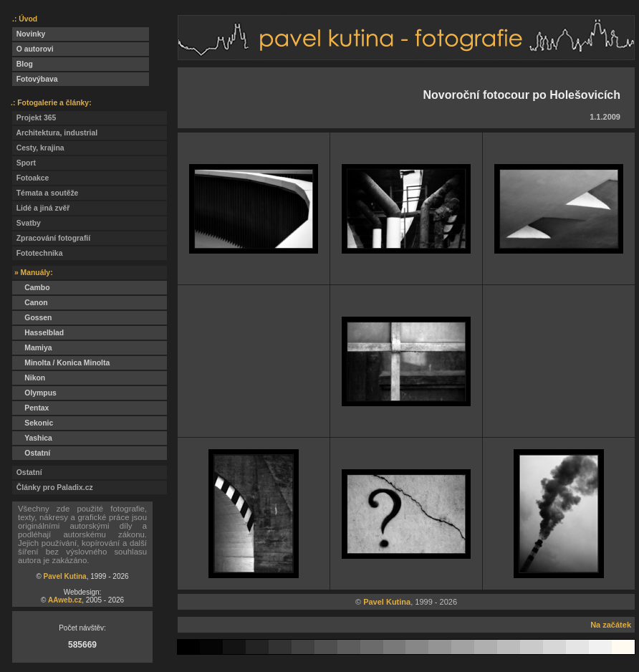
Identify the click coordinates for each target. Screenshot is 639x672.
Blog (23, 64)
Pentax (30, 408)
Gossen (32, 318)
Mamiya (32, 348)
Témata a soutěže (45, 193)
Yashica (32, 438)
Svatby (27, 223)
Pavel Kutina (65, 576)
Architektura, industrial (55, 133)
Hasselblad (38, 333)
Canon (30, 303)
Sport (24, 163)
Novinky (29, 34)
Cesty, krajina (38, 148)
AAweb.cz (65, 600)
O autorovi (33, 49)
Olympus (34, 393)
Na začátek (611, 625)
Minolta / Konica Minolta (61, 363)
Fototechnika (37, 253)
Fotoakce (30, 178)
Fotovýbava (35, 79)
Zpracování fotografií (51, 238)
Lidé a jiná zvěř (41, 208)
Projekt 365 (34, 118)
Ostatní (31, 453)
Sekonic (33, 423)
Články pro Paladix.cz (53, 488)
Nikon (29, 378)
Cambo (31, 288)
